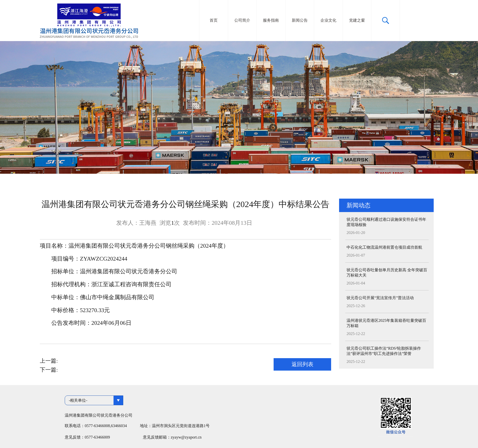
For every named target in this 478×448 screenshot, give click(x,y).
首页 (214, 20)
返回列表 (302, 364)
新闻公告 (300, 20)
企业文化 (328, 20)
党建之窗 (357, 20)
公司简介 (242, 20)
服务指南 (271, 20)
